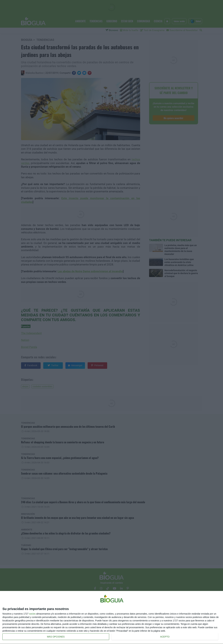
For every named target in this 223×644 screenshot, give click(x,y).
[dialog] (111, 618)
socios (32, 614)
